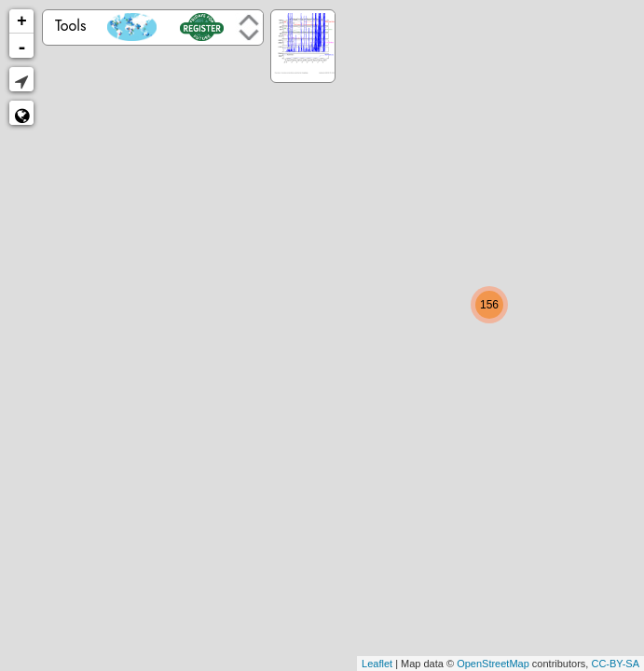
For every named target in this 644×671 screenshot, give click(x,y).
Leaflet (377, 664)
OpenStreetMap (493, 664)
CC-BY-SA (615, 664)
